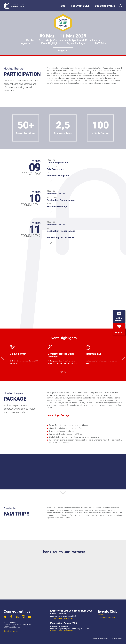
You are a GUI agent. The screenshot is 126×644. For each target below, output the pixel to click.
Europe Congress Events (106, 617)
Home (62, 6)
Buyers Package (76, 43)
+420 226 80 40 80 (9, 626)
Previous (4, 357)
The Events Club (80, 6)
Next (122, 357)
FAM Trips (101, 43)
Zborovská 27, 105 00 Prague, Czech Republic (18, 625)
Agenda (25, 43)
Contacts (101, 615)
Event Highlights (51, 43)
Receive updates (11, 631)
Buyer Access (69, 618)
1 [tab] (62, 372)
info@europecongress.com (12, 628)
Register (63, 51)
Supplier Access (56, 618)
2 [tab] (65, 372)
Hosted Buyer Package (58, 415)
